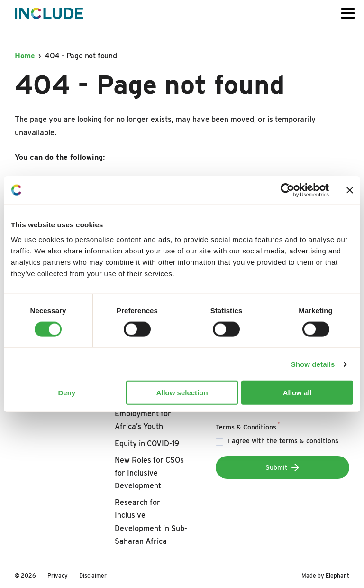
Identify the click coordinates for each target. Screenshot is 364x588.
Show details (313, 364)
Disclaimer (93, 575)
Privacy (58, 575)
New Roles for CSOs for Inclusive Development (149, 473)
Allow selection (182, 393)
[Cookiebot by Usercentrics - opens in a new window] (287, 190)
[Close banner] (350, 190)
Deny (67, 393)
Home (25, 56)
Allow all (297, 393)
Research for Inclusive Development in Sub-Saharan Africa (151, 522)
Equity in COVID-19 (147, 443)
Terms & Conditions (248, 426)
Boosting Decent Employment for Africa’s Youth (143, 414)
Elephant (337, 575)
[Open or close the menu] (348, 13)
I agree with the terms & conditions (283, 441)
